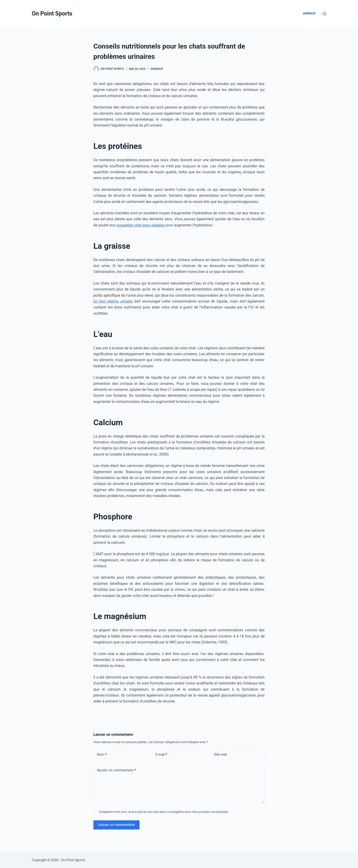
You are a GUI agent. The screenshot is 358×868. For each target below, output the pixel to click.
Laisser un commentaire (116, 825)
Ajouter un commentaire (116, 770)
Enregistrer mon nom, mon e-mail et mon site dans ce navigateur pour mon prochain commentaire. (164, 812)
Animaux (309, 13)
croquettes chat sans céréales (140, 225)
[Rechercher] (325, 14)
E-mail (161, 755)
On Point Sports (52, 14)
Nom (102, 755)
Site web (220, 754)
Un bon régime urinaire (113, 301)
